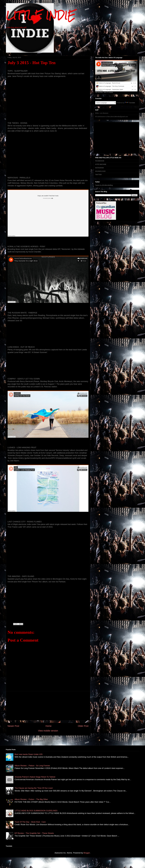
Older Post (83, 726)
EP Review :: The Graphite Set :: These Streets (34, 833)
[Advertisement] (48, 706)
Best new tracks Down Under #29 (29, 754)
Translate (130, 103)
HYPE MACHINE (101, 164)
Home (48, 726)
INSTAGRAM (99, 168)
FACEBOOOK (100, 161)
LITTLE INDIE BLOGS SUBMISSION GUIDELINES (36, 811)
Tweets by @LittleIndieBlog (104, 185)
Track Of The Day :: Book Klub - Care (30, 822)
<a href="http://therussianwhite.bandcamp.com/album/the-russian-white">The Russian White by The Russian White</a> (48, 331)
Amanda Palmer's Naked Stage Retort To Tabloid (35, 777)
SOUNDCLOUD (100, 171)
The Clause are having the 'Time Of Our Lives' (34, 788)
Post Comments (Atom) (54, 739)
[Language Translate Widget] (106, 103)
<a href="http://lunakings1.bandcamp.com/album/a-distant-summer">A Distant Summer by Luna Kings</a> (48, 363)
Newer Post (13, 726)
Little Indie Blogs (99, 92)
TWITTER (98, 175)
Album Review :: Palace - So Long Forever (32, 766)
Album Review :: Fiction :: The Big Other (31, 799)
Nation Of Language (108, 92)
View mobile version (48, 731)
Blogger (87, 853)
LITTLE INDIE (41, 15)
